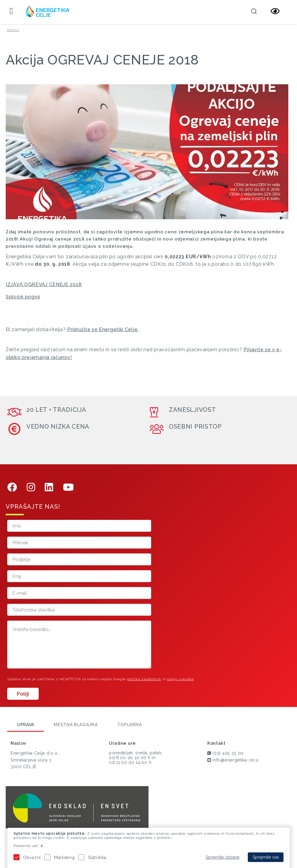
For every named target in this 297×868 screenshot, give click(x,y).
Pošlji (23, 694)
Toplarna (130, 725)
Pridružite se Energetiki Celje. (103, 329)
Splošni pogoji (23, 297)
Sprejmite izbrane (222, 857)
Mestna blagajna (76, 725)
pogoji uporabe (180, 679)
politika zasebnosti (144, 679)
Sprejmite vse (266, 857)
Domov (13, 30)
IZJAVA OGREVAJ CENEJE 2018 (44, 284)
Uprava (25, 725)
